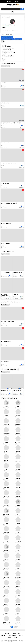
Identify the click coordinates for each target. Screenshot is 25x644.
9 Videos (9, 52)
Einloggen (16, 1)
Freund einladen (13, 635)
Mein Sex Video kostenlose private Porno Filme (11, 641)
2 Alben (12, 57)
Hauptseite (8, 633)
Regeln (10, 637)
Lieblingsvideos (6, 30)
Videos (11, 25)
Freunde (5, 27)
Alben (16, 25)
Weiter (16, 627)
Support (21, 635)
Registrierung (10, 1)
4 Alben (13, 52)
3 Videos (8, 57)
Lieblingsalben (14, 30)
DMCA (15, 637)
